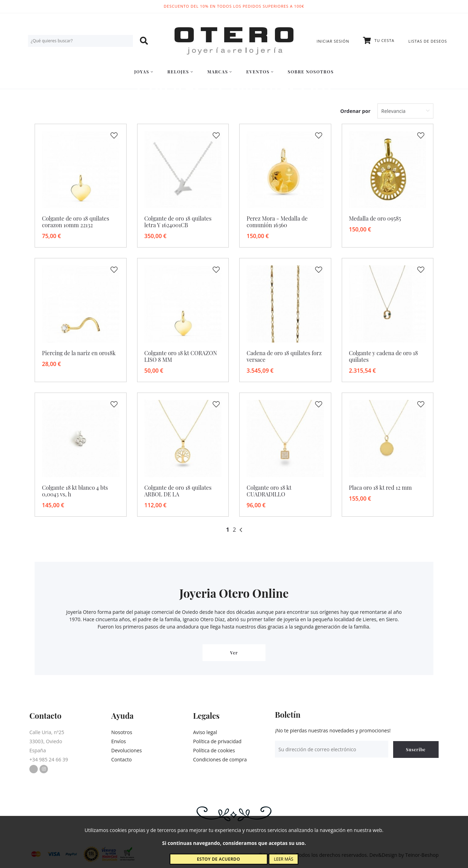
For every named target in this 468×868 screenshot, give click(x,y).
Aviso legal (205, 732)
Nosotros (122, 732)
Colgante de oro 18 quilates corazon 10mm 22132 (76, 222)
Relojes (180, 72)
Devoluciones (126, 750)
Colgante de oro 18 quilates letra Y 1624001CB (178, 222)
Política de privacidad (217, 741)
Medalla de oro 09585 (375, 218)
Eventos (260, 72)
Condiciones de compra (220, 759)
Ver (234, 653)
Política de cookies (214, 750)
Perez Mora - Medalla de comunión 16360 (277, 222)
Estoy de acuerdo (218, 859)
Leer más (283, 859)
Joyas (144, 72)
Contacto (122, 759)
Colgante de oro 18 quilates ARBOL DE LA (178, 491)
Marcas (219, 72)
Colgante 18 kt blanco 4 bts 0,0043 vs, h (75, 491)
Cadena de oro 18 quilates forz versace (284, 356)
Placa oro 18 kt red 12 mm (381, 487)
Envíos (119, 741)
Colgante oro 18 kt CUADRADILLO (269, 491)
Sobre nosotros (311, 72)
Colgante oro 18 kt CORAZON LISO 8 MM (181, 356)
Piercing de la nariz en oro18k (79, 353)
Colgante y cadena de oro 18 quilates (384, 356)
